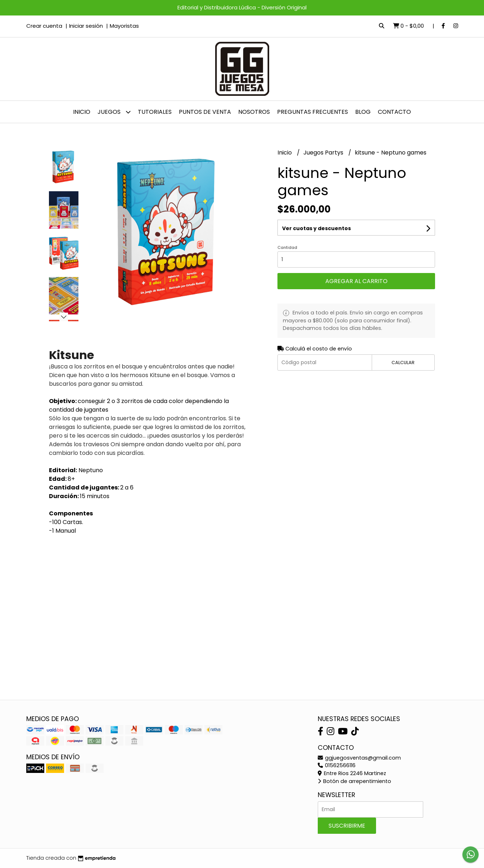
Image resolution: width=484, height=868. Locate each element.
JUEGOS (114, 112)
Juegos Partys (324, 153)
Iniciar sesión (86, 26)
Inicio (82, 112)
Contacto (394, 112)
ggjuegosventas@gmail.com (359, 758)
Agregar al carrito (356, 281)
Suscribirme (347, 826)
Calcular (403, 363)
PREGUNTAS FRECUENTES (313, 112)
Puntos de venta (205, 112)
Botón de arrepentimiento (354, 781)
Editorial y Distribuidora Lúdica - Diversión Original (242, 7)
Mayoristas (124, 26)
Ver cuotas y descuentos (316, 228)
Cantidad (287, 247)
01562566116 (337, 765)
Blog (363, 112)
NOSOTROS (254, 112)
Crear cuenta (44, 26)
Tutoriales (155, 112)
